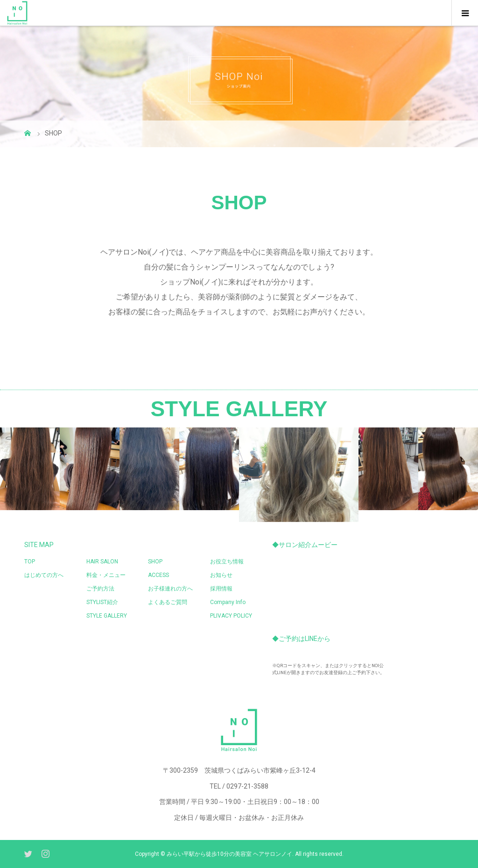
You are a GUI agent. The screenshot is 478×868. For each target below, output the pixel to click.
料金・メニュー (106, 575)
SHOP (155, 562)
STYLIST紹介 (102, 602)
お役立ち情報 (227, 562)
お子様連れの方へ (170, 589)
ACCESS (158, 575)
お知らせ (221, 575)
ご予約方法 (100, 589)
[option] (60, 469)
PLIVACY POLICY (231, 616)
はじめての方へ (44, 575)
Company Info (228, 602)
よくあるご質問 (168, 602)
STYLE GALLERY (107, 616)
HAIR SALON (102, 562)
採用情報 (221, 589)
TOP (30, 562)
